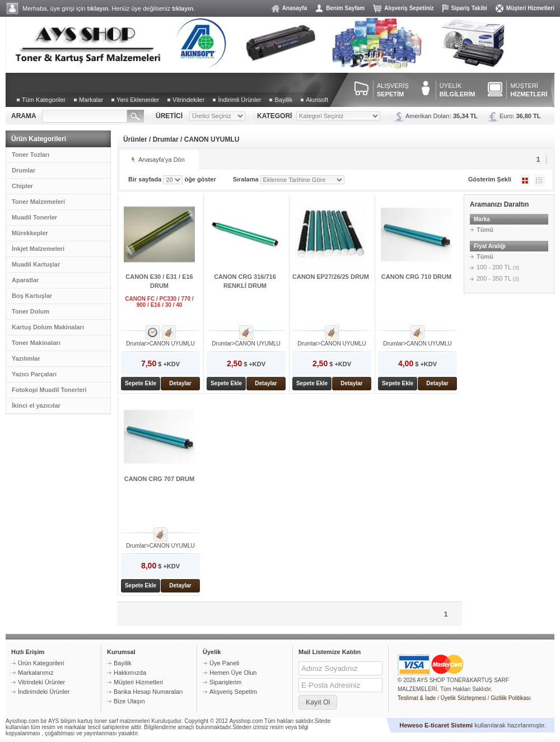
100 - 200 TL (498, 267)
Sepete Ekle (141, 383)
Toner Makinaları (36, 343)
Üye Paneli (224, 663)
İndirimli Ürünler (239, 100)
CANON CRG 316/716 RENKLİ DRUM (245, 281)
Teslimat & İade (417, 698)
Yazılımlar (26, 358)
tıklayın (98, 8)
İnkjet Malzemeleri (38, 249)
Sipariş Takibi (469, 8)
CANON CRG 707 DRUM (159, 479)
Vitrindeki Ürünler (41, 682)
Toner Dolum (31, 311)
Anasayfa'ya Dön (162, 160)
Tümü (485, 230)
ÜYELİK (458, 90)
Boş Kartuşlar (32, 296)
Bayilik (283, 100)
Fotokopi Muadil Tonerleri (49, 390)
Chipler (22, 186)
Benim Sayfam (345, 8)
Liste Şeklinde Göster (539, 180)
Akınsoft (317, 100)
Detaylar (180, 383)
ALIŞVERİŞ (393, 90)
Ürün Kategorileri (41, 663)
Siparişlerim (225, 682)
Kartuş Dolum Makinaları (48, 327)
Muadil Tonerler (34, 217)
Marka (482, 219)
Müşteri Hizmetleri (530, 8)
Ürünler (135, 139)
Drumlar (24, 170)
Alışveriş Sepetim (233, 692)
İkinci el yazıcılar (36, 405)
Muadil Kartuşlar (36, 264)
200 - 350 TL (498, 278)
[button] (318, 702)
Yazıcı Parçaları (34, 374)
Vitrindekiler (188, 100)
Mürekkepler (30, 233)
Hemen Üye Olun (233, 673)
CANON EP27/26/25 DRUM (331, 277)
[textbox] (85, 116)
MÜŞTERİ (529, 90)
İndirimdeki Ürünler (44, 692)
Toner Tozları (31, 155)
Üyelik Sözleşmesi (463, 698)
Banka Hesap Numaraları (148, 692)
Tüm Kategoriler (44, 100)
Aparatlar (25, 280)
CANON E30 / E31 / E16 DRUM (159, 281)
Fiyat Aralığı (490, 246)
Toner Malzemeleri (38, 202)
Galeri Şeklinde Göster (525, 180)
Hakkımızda (130, 673)
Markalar (91, 100)
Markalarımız (36, 673)
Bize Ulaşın (129, 701)
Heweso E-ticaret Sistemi (436, 725)
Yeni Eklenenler (138, 100)
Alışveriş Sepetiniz (409, 8)
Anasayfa (295, 8)
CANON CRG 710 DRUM (416, 277)
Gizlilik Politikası (511, 698)
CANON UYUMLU (212, 139)
